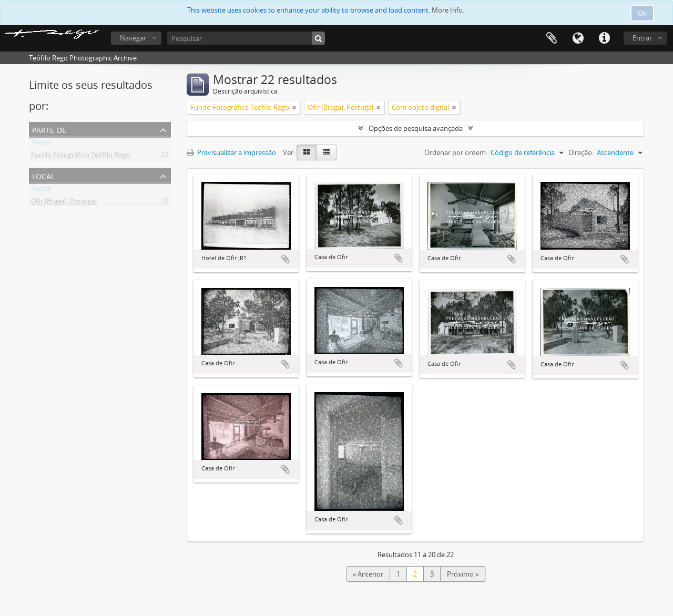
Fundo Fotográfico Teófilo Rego (80, 157)
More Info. (448, 10)
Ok (642, 13)
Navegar (133, 38)
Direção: (581, 152)
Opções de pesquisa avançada (416, 128)
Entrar (642, 38)
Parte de (49, 129)
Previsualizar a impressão (231, 152)
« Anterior (368, 574)
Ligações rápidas (604, 38)
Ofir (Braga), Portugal (64, 203)
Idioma (578, 38)
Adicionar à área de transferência (285, 259)
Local (43, 175)
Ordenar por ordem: (456, 152)
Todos (41, 144)
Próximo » (463, 574)
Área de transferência (552, 38)
